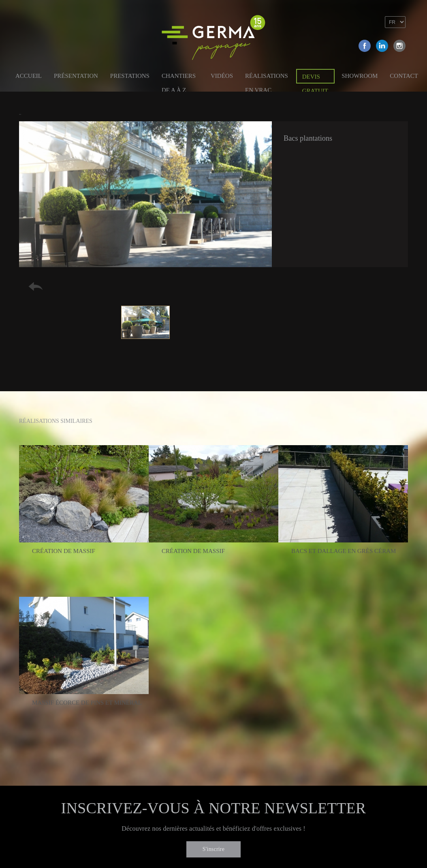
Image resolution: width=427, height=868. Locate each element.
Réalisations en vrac (267, 77)
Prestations (130, 76)
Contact (404, 76)
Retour (36, 286)
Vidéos (222, 76)
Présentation (76, 76)
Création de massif (64, 551)
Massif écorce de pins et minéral (87, 703)
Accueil (29, 76)
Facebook (365, 46)
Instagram (399, 46)
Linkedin (382, 46)
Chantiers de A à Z (179, 77)
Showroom (360, 76)
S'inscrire (213, 849)
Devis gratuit (315, 78)
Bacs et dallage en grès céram (344, 551)
